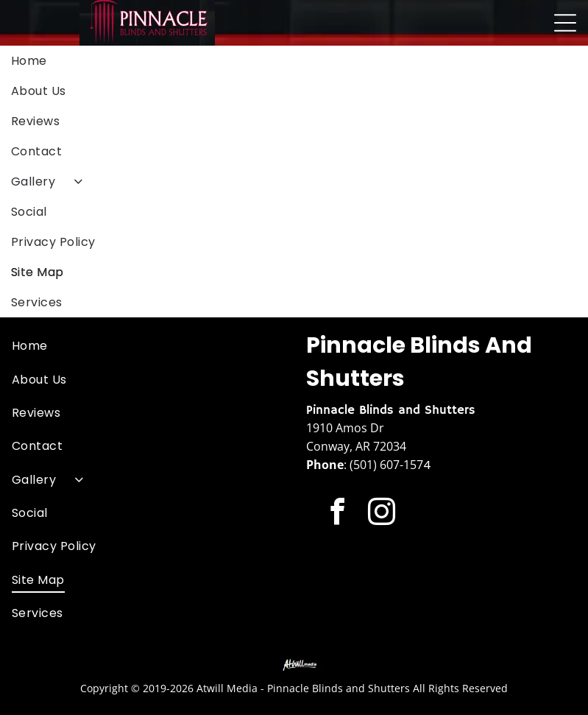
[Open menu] (565, 23)
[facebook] (337, 514)
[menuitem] (294, 61)
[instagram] (382, 514)
